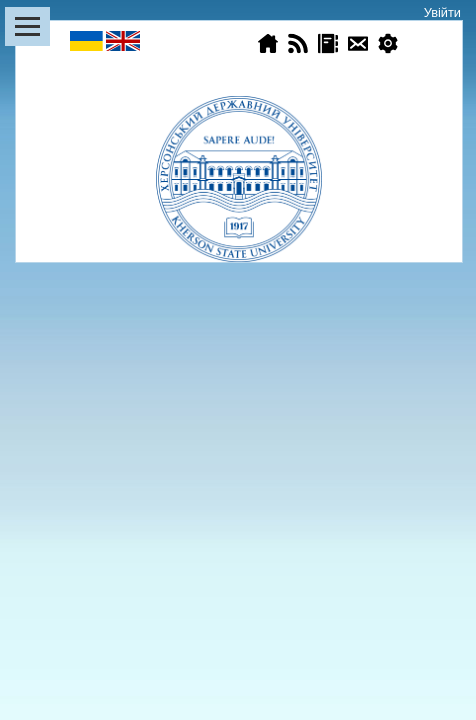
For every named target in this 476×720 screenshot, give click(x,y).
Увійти (442, 12)
